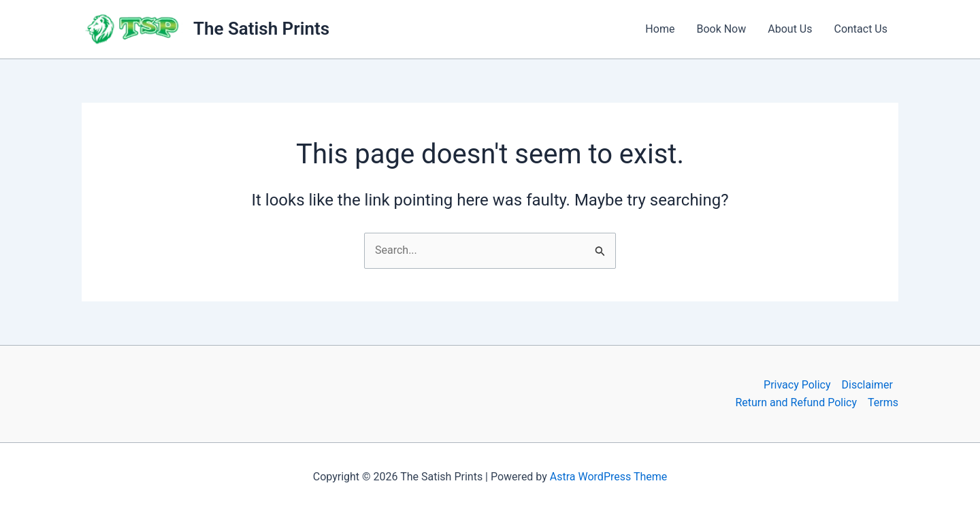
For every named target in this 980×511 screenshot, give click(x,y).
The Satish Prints (261, 29)
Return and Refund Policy (796, 402)
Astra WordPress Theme (608, 477)
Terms (883, 402)
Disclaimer (867, 385)
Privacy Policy (797, 385)
